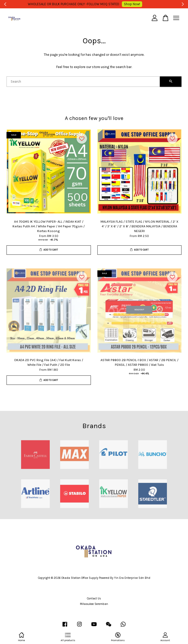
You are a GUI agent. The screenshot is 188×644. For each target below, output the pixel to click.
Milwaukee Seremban (94, 604)
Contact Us (94, 599)
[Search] (83, 82)
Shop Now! (134, 4)
